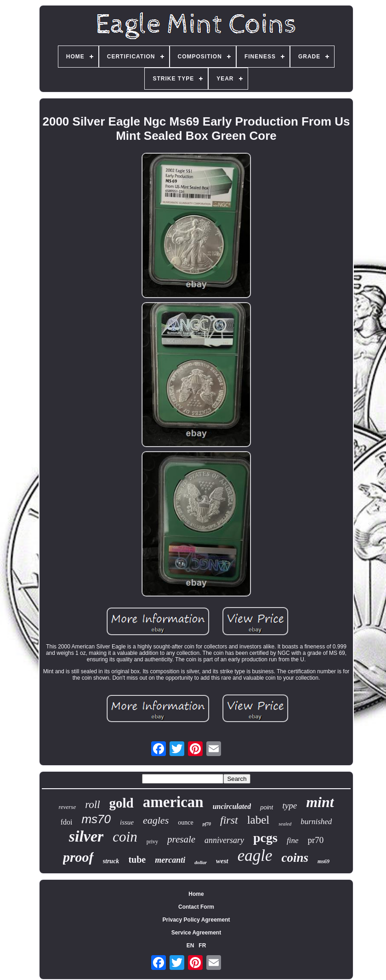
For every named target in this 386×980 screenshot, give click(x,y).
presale (181, 839)
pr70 (315, 840)
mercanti (170, 860)
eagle (255, 856)
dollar (201, 862)
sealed (285, 824)
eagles (156, 820)
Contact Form (196, 907)
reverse (67, 807)
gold (122, 803)
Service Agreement (196, 933)
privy (152, 842)
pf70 (207, 824)
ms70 (96, 819)
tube (137, 860)
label (258, 820)
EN (190, 946)
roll (92, 805)
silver (86, 836)
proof (78, 857)
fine (293, 840)
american (173, 802)
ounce (185, 822)
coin (125, 837)
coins (295, 858)
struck (111, 861)
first (229, 820)
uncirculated (232, 806)
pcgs (265, 838)
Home (196, 894)
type (289, 805)
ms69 (324, 861)
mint (320, 802)
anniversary (224, 840)
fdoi (67, 822)
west (222, 861)
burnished (316, 822)
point (267, 807)
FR (202, 946)
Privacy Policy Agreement (196, 920)
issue (127, 822)
